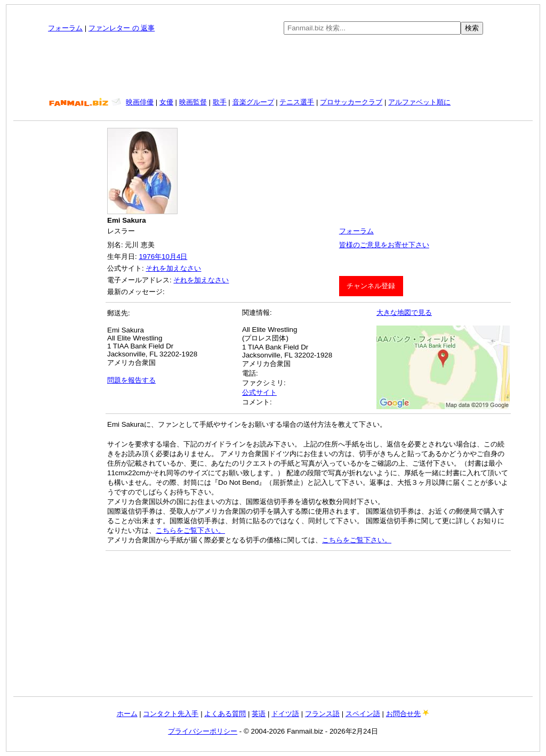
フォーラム (65, 28)
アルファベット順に (419, 102)
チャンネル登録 (371, 286)
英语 (259, 714)
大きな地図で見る (404, 312)
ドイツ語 (285, 714)
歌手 (220, 102)
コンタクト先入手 (171, 714)
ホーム (127, 714)
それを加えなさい (173, 268)
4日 (182, 257)
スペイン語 (363, 714)
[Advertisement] (273, 66)
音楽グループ (253, 102)
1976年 (150, 257)
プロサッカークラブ (351, 102)
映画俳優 (140, 102)
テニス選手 (297, 102)
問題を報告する (131, 380)
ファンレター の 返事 (122, 28)
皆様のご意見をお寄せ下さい (384, 245)
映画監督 (193, 102)
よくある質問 (225, 714)
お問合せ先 (403, 714)
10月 (169, 257)
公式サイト (259, 392)
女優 (166, 102)
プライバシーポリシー (203, 731)
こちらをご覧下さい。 (190, 530)
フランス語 (322, 714)
